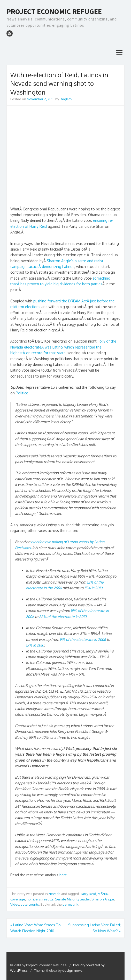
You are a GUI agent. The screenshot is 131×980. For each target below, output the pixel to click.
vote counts (30, 904)
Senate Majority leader (72, 899)
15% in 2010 (93, 588)
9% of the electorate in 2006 (83, 639)
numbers (34, 899)
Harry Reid (88, 894)
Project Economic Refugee (54, 12)
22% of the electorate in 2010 (63, 617)
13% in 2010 (35, 645)
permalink (70, 904)
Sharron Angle (103, 899)
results (48, 899)
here (63, 875)
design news (72, 970)
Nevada (55, 894)
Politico (22, 393)
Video (15, 904)
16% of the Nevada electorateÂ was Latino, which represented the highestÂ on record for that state (63, 347)
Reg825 (66, 99)
